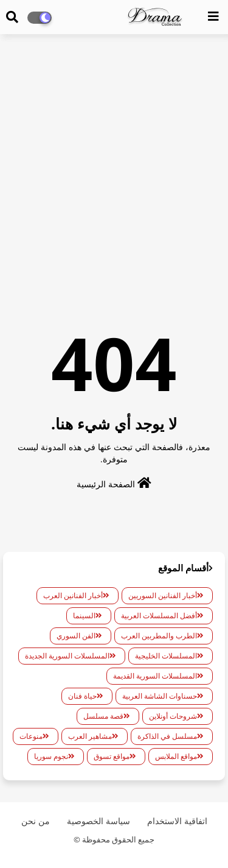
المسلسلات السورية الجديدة (67, 656)
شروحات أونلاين (173, 716)
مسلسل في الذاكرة (167, 736)
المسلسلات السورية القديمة (155, 676)
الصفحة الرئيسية (114, 483)
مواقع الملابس (176, 756)
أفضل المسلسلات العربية (159, 616)
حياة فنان (82, 696)
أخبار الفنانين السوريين (163, 595)
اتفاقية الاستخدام (177, 821)
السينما (84, 616)
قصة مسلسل (103, 716)
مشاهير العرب (90, 736)
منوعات (31, 736)
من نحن (36, 821)
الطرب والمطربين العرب (159, 636)
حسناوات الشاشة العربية (160, 696)
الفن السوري (76, 636)
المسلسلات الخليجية (166, 656)
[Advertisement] (114, 161)
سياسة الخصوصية (98, 821)
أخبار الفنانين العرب (73, 595)
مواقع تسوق (112, 756)
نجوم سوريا (51, 756)
